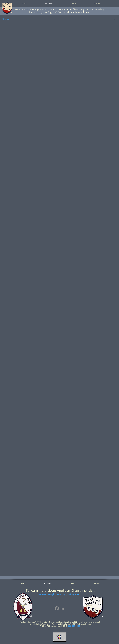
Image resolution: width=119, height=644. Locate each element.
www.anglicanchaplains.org (60, 594)
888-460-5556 (74, 626)
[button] (114, 19)
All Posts (5, 19)
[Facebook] (57, 608)
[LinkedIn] (62, 608)
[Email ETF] (59, 637)
